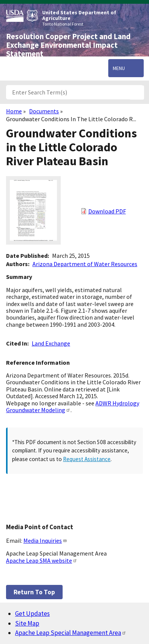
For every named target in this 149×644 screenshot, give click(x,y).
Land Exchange (51, 343)
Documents (44, 111)
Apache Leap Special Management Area (71, 633)
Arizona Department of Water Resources (85, 264)
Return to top (34, 592)
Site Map (27, 623)
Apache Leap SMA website (42, 560)
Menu (119, 68)
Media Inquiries (45, 540)
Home (14, 111)
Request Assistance (87, 459)
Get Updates (32, 614)
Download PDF (107, 211)
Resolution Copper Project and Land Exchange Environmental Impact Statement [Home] (68, 45)
